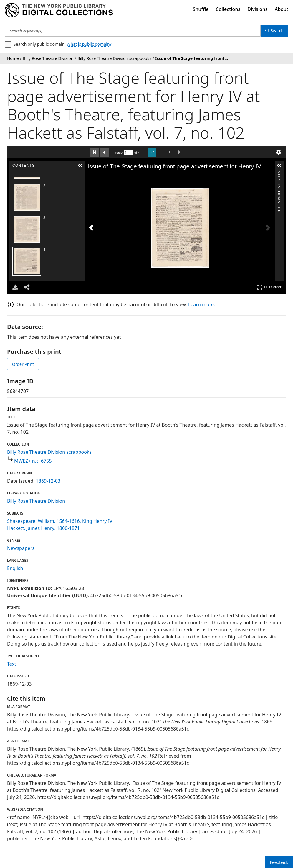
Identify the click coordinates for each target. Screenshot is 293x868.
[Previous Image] (91, 228)
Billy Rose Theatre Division (36, 501)
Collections (228, 9)
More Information (279, 173)
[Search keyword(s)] (133, 31)
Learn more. (202, 304)
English (15, 568)
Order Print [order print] (23, 364)
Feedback (279, 862)
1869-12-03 (48, 481)
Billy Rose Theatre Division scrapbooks (49, 452)
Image (118, 153)
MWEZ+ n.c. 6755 (33, 461)
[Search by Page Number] (128, 153)
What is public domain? (89, 44)
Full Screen (269, 287)
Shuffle (201, 9)
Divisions (257, 9)
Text (12, 664)
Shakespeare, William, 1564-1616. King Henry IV (60, 521)
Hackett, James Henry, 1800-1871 (43, 528)
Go (152, 152)
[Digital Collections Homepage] (59, 10)
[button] (80, 166)
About (282, 9)
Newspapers (21, 548)
